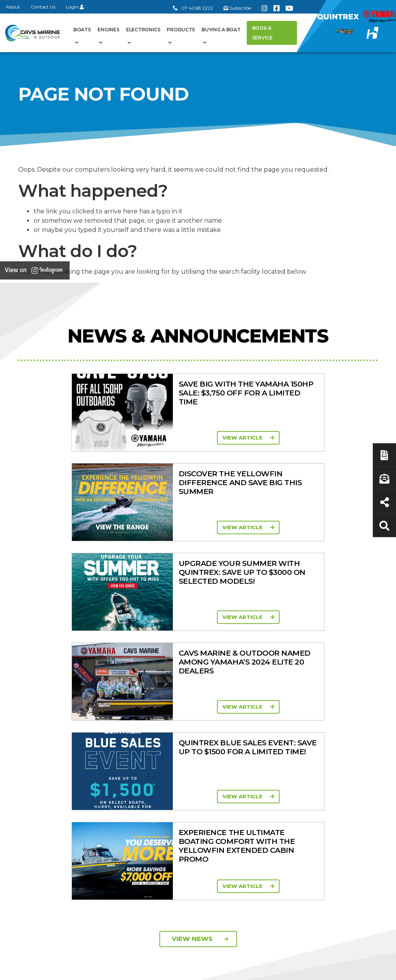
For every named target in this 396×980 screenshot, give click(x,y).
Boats (82, 30)
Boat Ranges (190, 689)
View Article (99, 438)
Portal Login (140, 736)
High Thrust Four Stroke (248, 786)
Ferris (284, 813)
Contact (134, 726)
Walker (286, 823)
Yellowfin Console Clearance (198, 806)
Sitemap (359, 970)
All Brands (290, 775)
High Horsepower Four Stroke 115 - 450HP (248, 764)
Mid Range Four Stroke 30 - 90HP (248, 742)
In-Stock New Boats (193, 770)
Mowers (288, 707)
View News (200, 580)
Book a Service (262, 33)
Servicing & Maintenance (344, 722)
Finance (339, 746)
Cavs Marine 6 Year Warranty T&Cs (146, 712)
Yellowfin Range (196, 727)
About (13, 7)
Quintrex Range (196, 717)
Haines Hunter (194, 737)
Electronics (143, 30)
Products (181, 30)
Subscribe (39, 795)
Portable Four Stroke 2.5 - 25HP (247, 723)
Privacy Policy (310, 970)
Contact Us (43, 7)
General (142, 684)
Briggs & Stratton (300, 803)
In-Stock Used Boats (194, 788)
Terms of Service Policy (241, 970)
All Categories (296, 697)
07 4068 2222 (193, 8)
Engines (108, 30)
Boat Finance (346, 707)
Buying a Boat (221, 30)
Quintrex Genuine (288, 737)
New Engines (295, 761)
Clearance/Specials (300, 720)
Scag (284, 833)
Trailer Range (294, 751)
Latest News (345, 736)
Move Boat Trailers (190, 751)
